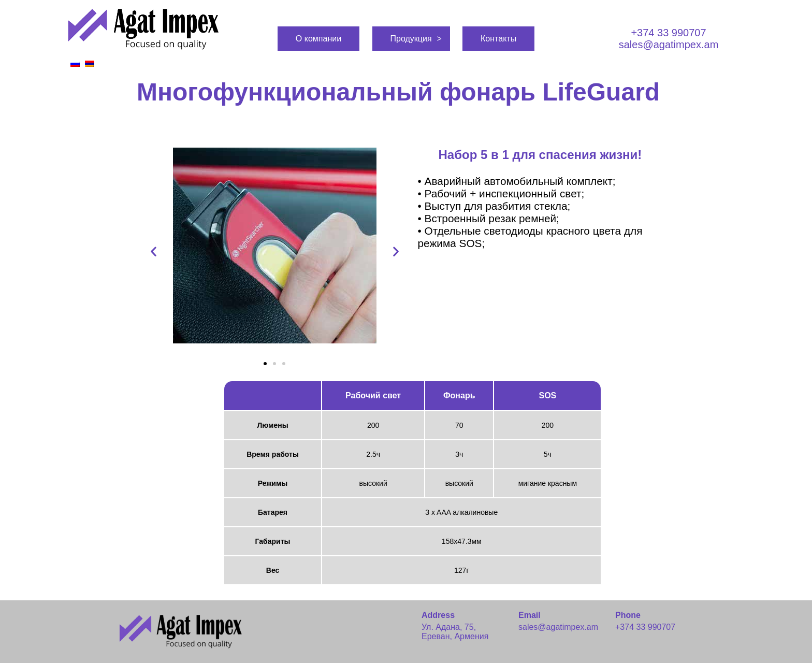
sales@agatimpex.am (669, 45)
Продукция (411, 39)
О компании (318, 39)
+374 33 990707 (668, 33)
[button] (265, 364)
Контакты (498, 39)
